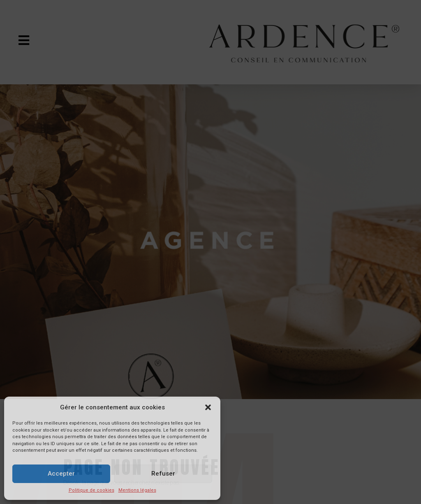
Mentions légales (137, 490)
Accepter (61, 474)
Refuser (163, 474)
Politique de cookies (91, 490)
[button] (208, 407)
